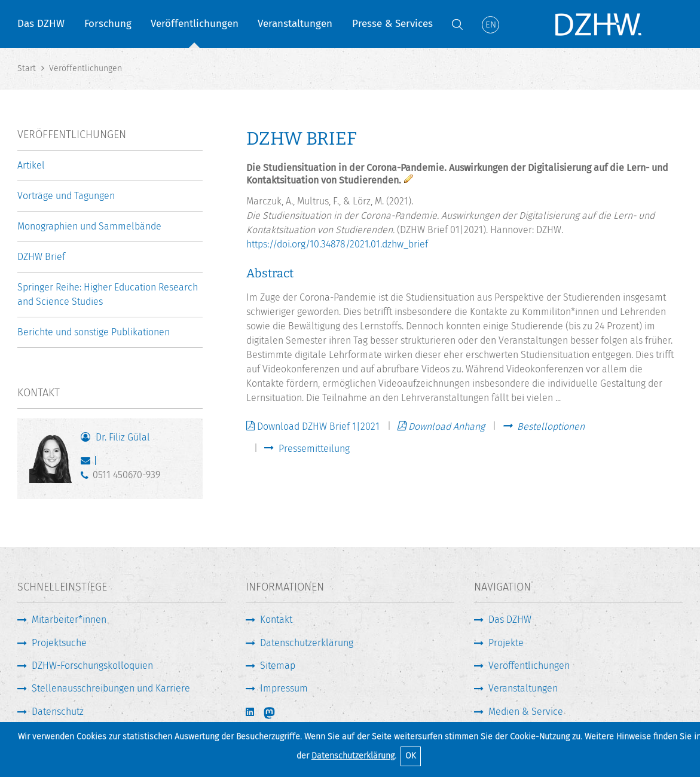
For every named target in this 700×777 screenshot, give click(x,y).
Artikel (31, 165)
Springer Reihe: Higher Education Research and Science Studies (108, 294)
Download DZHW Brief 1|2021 (318, 426)
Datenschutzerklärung (353, 756)
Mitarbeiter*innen (69, 620)
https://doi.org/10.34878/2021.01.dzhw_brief (337, 244)
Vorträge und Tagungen (66, 196)
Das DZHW (41, 24)
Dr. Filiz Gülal (123, 437)
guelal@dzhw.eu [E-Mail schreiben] (88, 463)
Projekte (506, 643)
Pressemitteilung (314, 449)
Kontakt (276, 620)
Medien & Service (526, 712)
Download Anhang (447, 426)
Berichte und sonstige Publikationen (94, 332)
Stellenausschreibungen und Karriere (111, 688)
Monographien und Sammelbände (89, 226)
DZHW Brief (41, 257)
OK (411, 756)
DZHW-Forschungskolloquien (92, 666)
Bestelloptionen (551, 427)
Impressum (284, 688)
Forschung (108, 24)
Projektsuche (59, 643)
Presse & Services (392, 24)
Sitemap (278, 666)
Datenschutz (58, 712)
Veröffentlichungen (195, 24)
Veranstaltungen (295, 24)
